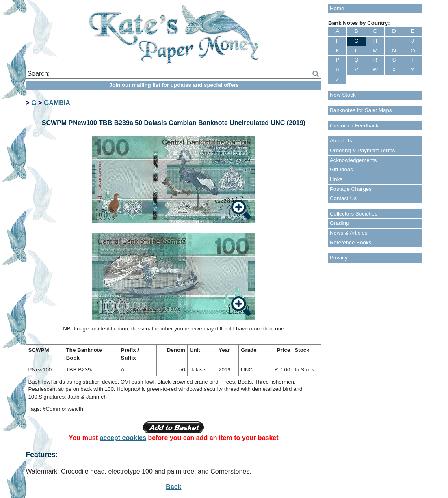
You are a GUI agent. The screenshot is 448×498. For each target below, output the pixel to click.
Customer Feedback (354, 126)
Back (173, 487)
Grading (339, 223)
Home (337, 8)
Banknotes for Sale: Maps (361, 110)
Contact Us (343, 198)
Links (336, 179)
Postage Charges (351, 189)
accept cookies (123, 438)
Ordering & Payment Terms (363, 150)
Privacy (339, 258)
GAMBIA (57, 103)
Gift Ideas (341, 169)
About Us (341, 141)
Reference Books (351, 243)
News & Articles (349, 233)
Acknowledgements (353, 160)
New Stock (343, 95)
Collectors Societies (354, 214)
